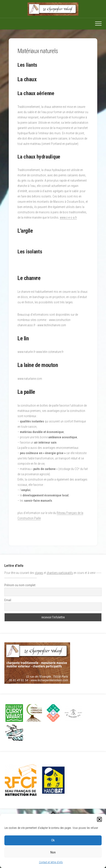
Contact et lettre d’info (51, 862)
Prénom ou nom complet (20, 585)
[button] (99, 819)
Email (8, 600)
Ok (53, 840)
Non (53, 852)
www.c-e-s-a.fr (68, 217)
